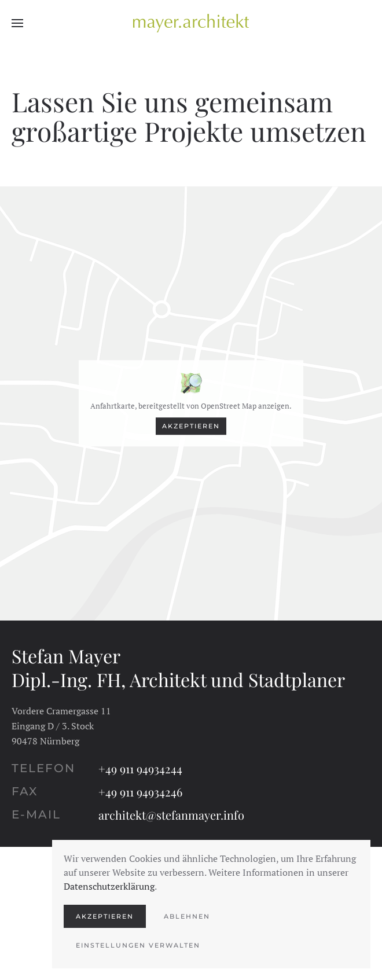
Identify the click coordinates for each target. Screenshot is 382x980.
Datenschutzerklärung (109, 886)
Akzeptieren (191, 426)
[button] (17, 23)
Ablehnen (187, 916)
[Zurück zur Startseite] (191, 23)
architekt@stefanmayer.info (171, 815)
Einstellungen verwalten (138, 945)
